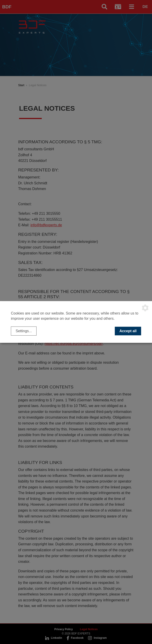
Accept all (128, 331)
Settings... (24, 331)
